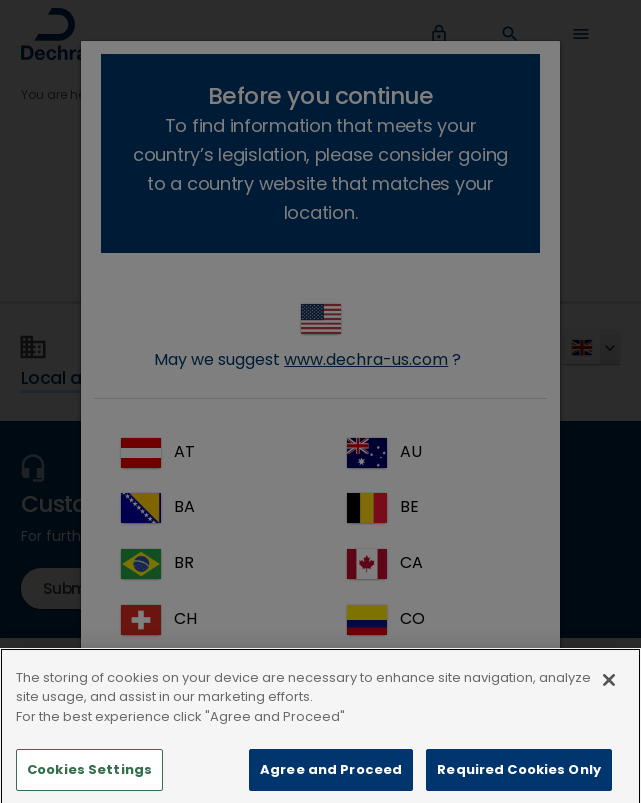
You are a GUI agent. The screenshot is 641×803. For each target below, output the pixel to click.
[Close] (609, 697)
